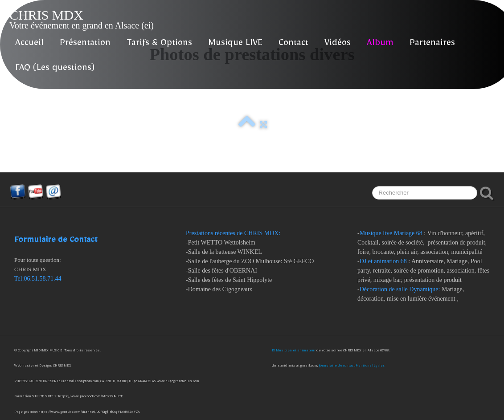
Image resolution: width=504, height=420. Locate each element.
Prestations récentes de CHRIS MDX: (234, 233)
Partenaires (432, 44)
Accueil (29, 44)
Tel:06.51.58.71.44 (38, 279)
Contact (293, 44)
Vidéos (338, 44)
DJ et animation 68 (383, 261)
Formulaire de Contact (56, 242)
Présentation (85, 44)
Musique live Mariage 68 (391, 233)
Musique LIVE (235, 44)
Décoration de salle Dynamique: (400, 289)
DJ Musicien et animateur (294, 351)
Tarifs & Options (159, 44)
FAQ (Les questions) (55, 69)
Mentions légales (370, 367)
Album (380, 44)
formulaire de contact (337, 366)
